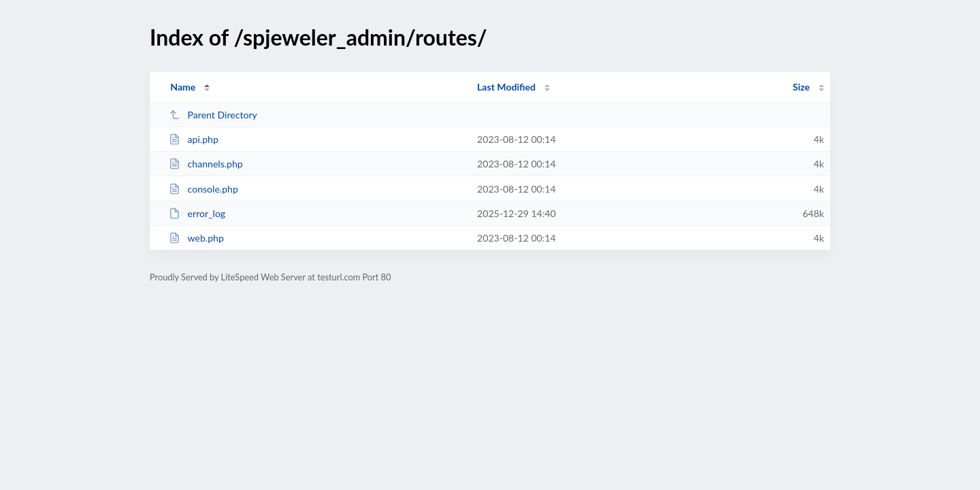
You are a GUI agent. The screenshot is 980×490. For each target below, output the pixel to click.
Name (183, 87)
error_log (197, 213)
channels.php (206, 164)
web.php (196, 238)
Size (801, 87)
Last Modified (506, 87)
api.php (194, 139)
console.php (203, 189)
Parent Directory (213, 115)
